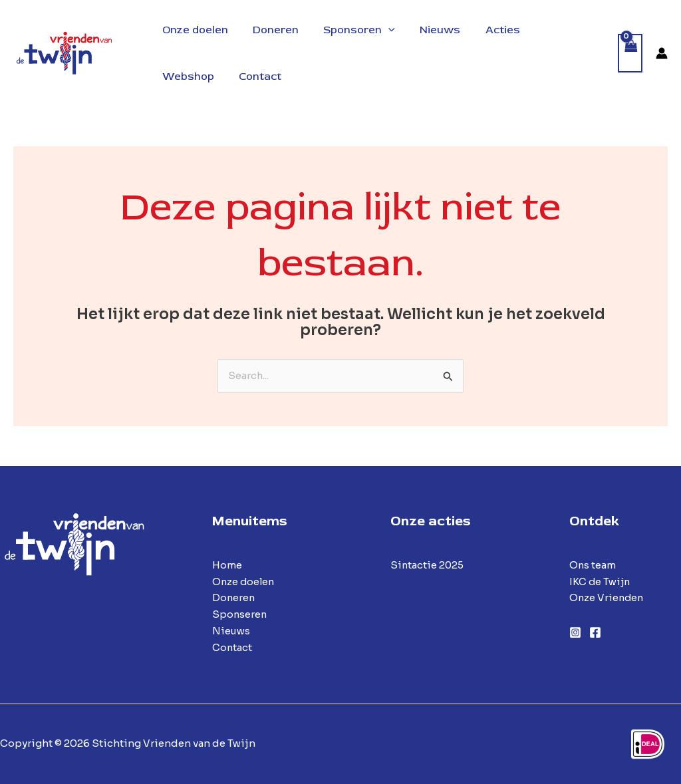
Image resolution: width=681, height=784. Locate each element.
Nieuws (231, 631)
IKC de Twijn (601, 582)
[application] (380, 30)
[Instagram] (575, 633)
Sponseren (240, 614)
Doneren (234, 598)
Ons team (593, 565)
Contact (232, 647)
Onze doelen (244, 582)
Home (227, 565)
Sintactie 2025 (428, 565)
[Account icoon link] (662, 53)
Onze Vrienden (608, 598)
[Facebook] (595, 633)
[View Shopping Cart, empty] (630, 54)
